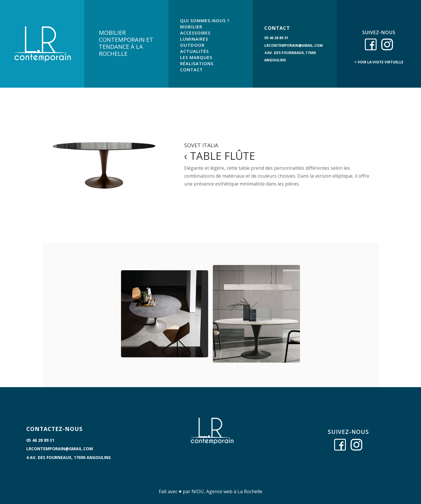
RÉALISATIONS (197, 63)
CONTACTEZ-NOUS (55, 429)
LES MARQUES (196, 57)
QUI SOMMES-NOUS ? (205, 20)
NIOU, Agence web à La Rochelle (227, 491)
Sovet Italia (201, 145)
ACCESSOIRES (195, 33)
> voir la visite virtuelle (379, 62)
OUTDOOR (192, 45)
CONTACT (191, 70)
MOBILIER (191, 27)
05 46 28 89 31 (276, 38)
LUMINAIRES (194, 39)
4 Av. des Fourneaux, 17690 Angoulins (69, 457)
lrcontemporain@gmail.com (294, 45)
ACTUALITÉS (194, 51)
